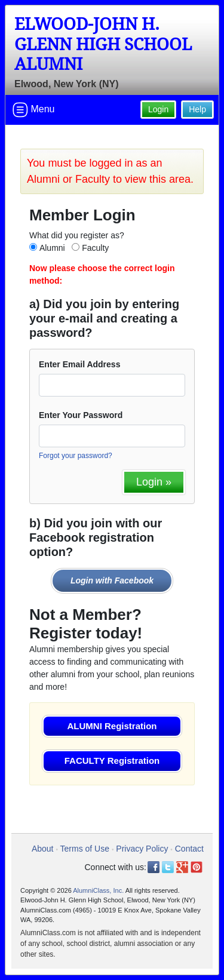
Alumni (52, 248)
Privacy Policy (142, 849)
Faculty (95, 248)
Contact (189, 849)
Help (197, 109)
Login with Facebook (112, 580)
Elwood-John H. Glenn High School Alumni (103, 44)
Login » (154, 482)
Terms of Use (85, 849)
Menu (33, 110)
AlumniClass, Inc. (98, 890)
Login (158, 109)
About (43, 849)
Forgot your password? (76, 456)
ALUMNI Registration (112, 726)
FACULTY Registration (112, 761)
